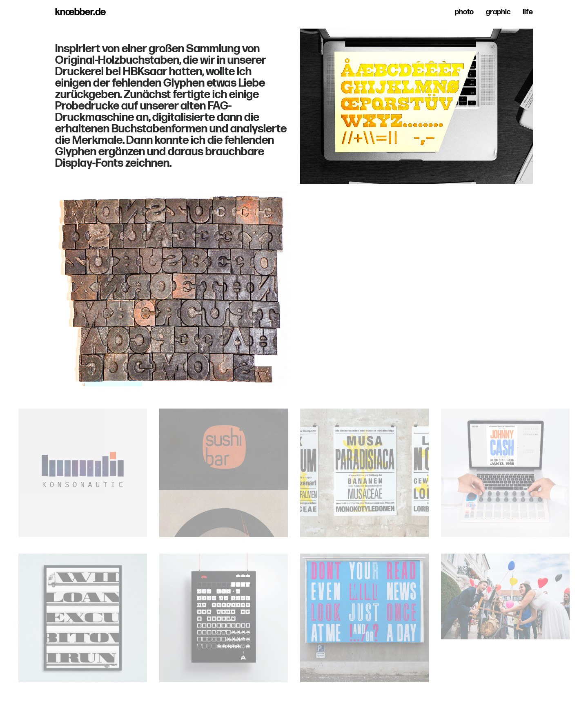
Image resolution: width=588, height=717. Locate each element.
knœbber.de (80, 12)
